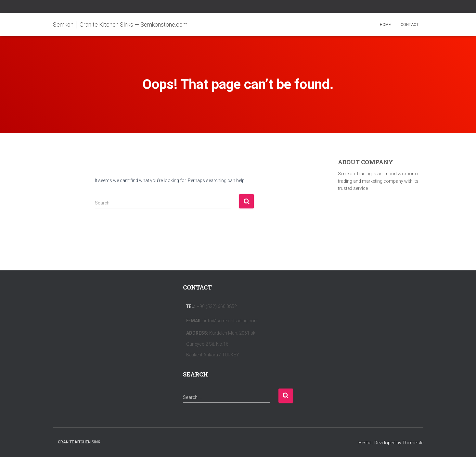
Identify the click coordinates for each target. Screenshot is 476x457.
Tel (190, 306)
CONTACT (410, 25)
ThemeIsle (413, 443)
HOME (385, 25)
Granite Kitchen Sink (79, 442)
